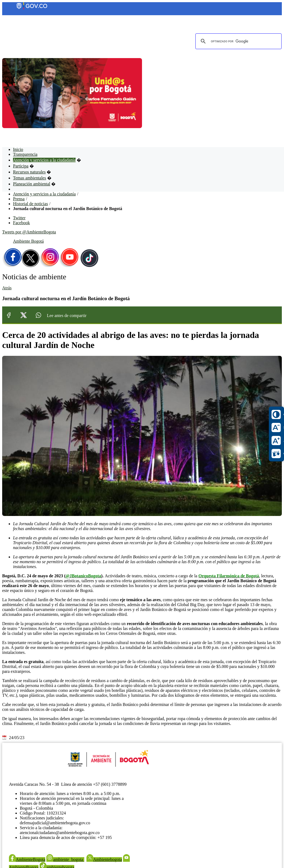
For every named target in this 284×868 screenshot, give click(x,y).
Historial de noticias (30, 204)
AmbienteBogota (27, 859)
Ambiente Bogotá (28, 241)
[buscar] (238, 41)
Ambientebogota (104, 859)
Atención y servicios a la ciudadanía (44, 194)
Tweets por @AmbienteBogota (29, 232)
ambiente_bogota (65, 859)
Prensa (19, 199)
